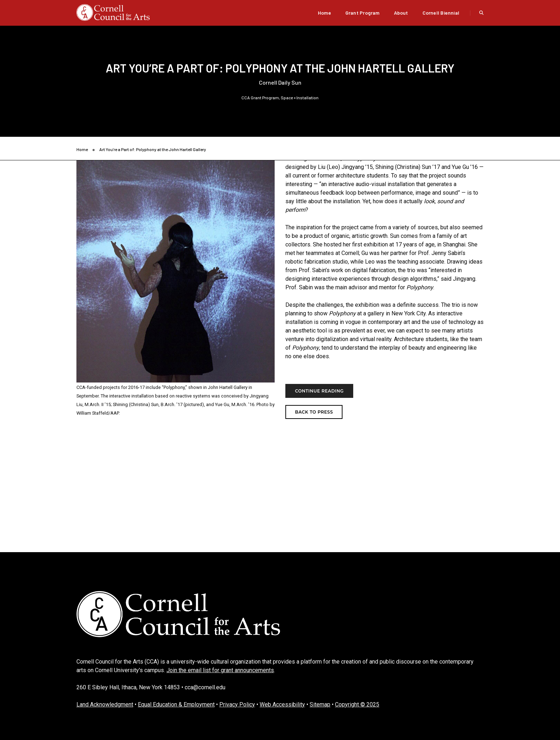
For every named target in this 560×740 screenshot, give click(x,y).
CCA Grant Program (260, 97)
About (401, 13)
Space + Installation (300, 97)
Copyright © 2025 (357, 704)
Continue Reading (319, 391)
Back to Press (314, 412)
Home (324, 13)
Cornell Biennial (441, 13)
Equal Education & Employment (176, 704)
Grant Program (362, 13)
